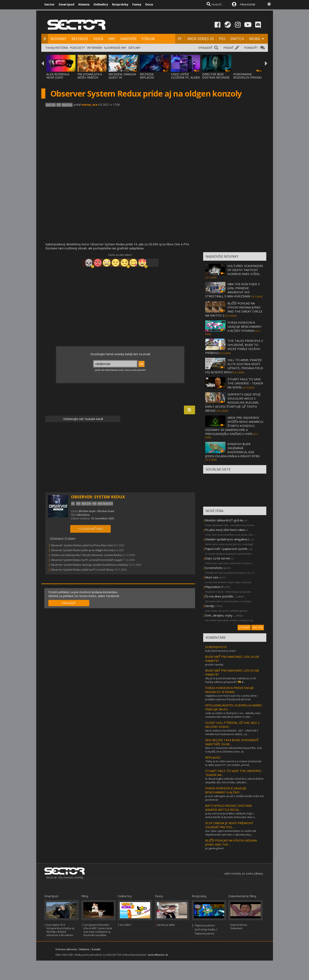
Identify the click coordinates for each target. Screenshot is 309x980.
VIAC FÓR (258, 628)
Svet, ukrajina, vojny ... (220, 615)
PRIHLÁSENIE (248, 4)
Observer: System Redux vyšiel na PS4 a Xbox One (82, 545)
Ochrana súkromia (66, 949)
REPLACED (213, 757)
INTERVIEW (95, 48)
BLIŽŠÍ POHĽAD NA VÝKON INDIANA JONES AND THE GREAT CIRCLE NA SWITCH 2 (234, 309)
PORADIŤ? (251, 48)
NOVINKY (58, 39)
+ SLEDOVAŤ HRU (90, 529)
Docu (149, 4)
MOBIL (255, 39)
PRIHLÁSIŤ (69, 603)
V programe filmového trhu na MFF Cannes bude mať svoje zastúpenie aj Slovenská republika (98, 930)
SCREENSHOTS (216, 647)
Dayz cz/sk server (218, 558)
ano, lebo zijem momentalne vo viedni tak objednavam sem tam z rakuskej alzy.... (231, 833)
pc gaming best (214, 848)
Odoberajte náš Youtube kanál (83, 419)
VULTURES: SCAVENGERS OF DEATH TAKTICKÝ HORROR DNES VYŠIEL (245, 270)
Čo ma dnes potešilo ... (220, 596)
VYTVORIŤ (244, 628)
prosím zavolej (214, 664)
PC (180, 39)
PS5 (222, 39)
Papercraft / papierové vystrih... (227, 549)
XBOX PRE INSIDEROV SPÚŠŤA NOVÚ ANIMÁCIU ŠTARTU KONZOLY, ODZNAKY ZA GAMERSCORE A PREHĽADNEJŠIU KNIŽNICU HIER (234, 426)
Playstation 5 (214, 587)
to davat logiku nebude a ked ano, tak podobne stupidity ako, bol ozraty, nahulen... (234, 780)
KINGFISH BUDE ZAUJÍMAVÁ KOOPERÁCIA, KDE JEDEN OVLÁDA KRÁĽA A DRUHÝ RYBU (233, 450)
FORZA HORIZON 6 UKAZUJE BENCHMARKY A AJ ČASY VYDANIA (245, 326)
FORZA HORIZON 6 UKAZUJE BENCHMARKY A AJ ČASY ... (226, 790)
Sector (49, 4)
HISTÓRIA (62, 48)
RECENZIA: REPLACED (147, 76)
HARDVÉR (128, 39)
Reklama (84, 949)
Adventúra (83, 515)
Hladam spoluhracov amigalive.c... (228, 539)
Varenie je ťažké (166, 925)
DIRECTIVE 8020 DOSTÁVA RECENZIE (216, 76)
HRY (112, 39)
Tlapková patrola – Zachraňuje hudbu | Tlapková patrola (206, 930)
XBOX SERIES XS (201, 39)
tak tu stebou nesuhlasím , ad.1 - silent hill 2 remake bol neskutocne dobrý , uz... (232, 732)
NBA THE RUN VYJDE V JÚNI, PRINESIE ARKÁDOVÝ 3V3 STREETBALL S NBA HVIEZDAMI (233, 290)
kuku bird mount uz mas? (221, 651)
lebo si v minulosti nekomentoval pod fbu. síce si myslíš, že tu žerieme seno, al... (234, 750)
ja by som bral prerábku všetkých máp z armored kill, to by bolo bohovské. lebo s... (231, 815)
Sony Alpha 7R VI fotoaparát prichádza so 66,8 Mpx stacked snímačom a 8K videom (60, 930)
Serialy (210, 606)
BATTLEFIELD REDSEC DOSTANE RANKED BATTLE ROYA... (229, 808)
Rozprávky (120, 4)
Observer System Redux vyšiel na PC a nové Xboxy (82, 570)
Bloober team (87, 511)
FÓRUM (148, 39)
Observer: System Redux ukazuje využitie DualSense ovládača (89, 565)
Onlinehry (101, 4)
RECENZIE (80, 39)
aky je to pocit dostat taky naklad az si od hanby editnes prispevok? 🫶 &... (230, 680)
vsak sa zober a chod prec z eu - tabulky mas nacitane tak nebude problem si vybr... (233, 715)
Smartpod (66, 4)
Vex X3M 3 (126, 925)
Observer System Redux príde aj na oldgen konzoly (82, 550)
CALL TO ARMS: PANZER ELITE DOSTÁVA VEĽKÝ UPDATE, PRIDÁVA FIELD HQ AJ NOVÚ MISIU (234, 366)
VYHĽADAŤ (205, 48)
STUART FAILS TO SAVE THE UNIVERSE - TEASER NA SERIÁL (245, 383)
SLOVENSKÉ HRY (115, 48)
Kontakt (96, 949)
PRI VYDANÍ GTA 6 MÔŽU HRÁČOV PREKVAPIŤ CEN (90, 77)
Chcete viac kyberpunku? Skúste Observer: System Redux (86, 555)
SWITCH (237, 39)
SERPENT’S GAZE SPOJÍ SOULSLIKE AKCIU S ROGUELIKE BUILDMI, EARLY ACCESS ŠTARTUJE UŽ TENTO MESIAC (233, 402)
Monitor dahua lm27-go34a (224, 520)
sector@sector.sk (158, 955)
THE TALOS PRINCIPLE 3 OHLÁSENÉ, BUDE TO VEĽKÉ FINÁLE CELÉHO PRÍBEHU (234, 347)
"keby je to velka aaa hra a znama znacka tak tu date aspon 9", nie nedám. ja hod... (233, 763)
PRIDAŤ (228, 48)
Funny (137, 4)
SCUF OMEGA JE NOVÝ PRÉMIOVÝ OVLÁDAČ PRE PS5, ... (229, 825)
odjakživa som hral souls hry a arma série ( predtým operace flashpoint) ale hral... (231, 697)
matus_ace (90, 105)
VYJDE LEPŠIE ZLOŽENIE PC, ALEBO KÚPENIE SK (185, 77)
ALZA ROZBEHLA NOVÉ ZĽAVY (58, 76)
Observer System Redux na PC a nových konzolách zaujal (86, 560)
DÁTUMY (134, 48)
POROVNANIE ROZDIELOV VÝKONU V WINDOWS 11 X (247, 77)
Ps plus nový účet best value (225, 530)
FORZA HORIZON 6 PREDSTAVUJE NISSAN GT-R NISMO (229, 690)
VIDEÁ (98, 39)
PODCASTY (78, 48)
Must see (212, 577)
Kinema (84, 4)
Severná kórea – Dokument (239, 927)
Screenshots (214, 568)
